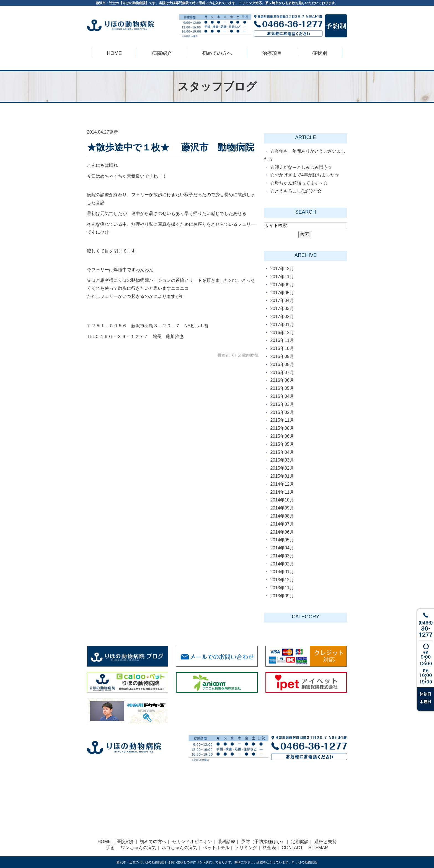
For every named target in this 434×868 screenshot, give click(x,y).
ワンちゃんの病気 (138, 848)
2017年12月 (282, 269)
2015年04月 (282, 452)
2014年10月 (282, 500)
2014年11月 (282, 492)
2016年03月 (282, 404)
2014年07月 (282, 524)
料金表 (269, 848)
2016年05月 (282, 388)
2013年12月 (282, 580)
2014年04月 (282, 548)
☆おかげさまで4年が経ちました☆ (305, 175)
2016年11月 (282, 340)
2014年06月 (282, 532)
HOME (114, 53)
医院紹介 (125, 842)
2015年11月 (282, 420)
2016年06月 (282, 380)
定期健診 (300, 842)
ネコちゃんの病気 (179, 848)
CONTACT (292, 848)
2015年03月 (282, 460)
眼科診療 (226, 842)
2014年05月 (282, 540)
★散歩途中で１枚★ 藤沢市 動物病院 (170, 147)
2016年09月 (282, 356)
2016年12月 (282, 333)
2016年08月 (282, 364)
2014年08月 (282, 516)
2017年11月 (282, 277)
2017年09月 (282, 285)
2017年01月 (282, 325)
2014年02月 (282, 564)
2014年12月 (282, 484)
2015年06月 (282, 436)
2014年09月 (282, 508)
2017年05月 (282, 293)
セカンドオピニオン (192, 842)
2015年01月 (282, 476)
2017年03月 (282, 308)
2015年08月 (282, 428)
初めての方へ (153, 842)
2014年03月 (282, 556)
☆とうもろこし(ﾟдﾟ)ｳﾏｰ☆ (296, 191)
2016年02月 (282, 412)
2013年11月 (282, 588)
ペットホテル (216, 848)
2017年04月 (282, 300)
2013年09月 (282, 596)
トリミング (246, 848)
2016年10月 (282, 348)
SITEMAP (318, 848)
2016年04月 (282, 396)
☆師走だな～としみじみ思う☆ (301, 167)
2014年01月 (282, 572)
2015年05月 (282, 444)
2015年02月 (282, 468)
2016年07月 (282, 372)
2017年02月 (282, 317)
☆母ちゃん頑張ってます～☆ (299, 183)
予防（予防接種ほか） (263, 842)
